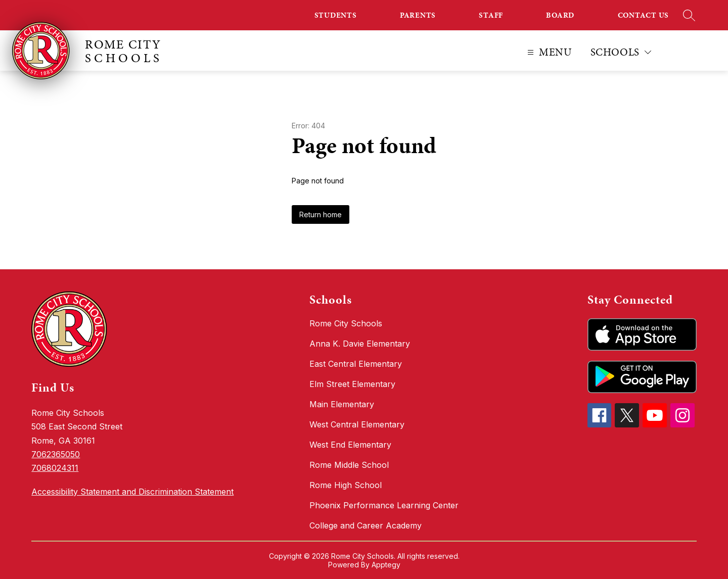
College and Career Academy (366, 525)
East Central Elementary (356, 364)
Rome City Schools (346, 323)
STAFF (491, 15)
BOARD (560, 15)
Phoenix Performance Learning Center (384, 505)
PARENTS (418, 15)
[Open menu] (548, 52)
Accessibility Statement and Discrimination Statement (132, 492)
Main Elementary (342, 404)
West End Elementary (350, 445)
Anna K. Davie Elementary (360, 344)
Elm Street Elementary (352, 384)
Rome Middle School (349, 465)
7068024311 (55, 468)
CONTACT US (644, 15)
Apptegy (386, 565)
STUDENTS (336, 15)
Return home (321, 214)
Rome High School (346, 485)
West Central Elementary (357, 424)
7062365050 (56, 454)
